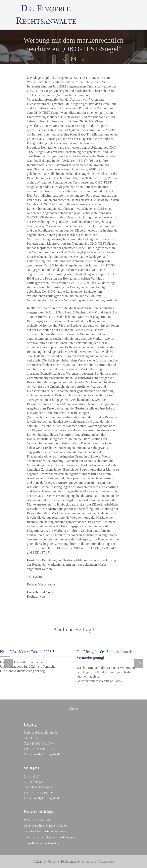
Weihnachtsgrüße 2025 (39, 820)
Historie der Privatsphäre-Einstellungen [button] (50, 837)
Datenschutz (106, 862)
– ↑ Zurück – (73, 709)
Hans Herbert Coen (40, 592)
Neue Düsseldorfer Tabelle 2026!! (27, 652)
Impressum (89, 862)
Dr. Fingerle (51, 862)
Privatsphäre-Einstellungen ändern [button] (47, 831)
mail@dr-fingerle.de (47, 754)
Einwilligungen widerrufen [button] (42, 843)
